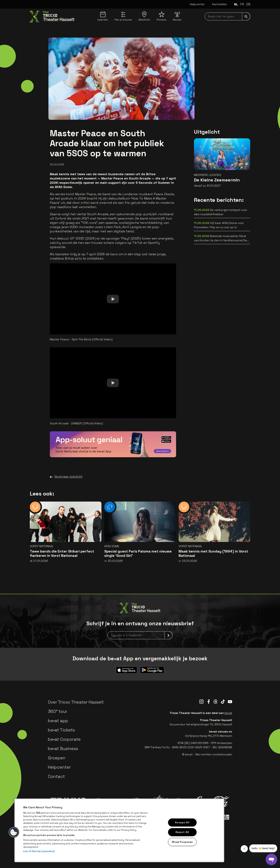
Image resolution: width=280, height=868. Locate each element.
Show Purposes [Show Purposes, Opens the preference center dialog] (182, 842)
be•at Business (63, 749)
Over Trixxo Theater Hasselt (76, 702)
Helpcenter (197, 4)
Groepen (57, 758)
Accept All (182, 822)
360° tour (57, 711)
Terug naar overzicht (66, 477)
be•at (228, 713)
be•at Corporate (64, 739)
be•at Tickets (61, 730)
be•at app (58, 721)
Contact (56, 776)
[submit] (246, 16)
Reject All (182, 832)
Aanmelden (219, 4)
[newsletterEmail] (140, 635)
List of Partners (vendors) (39, 851)
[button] (14, 832)
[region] (119, 830)
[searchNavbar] (227, 16)
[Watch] (113, 299)
